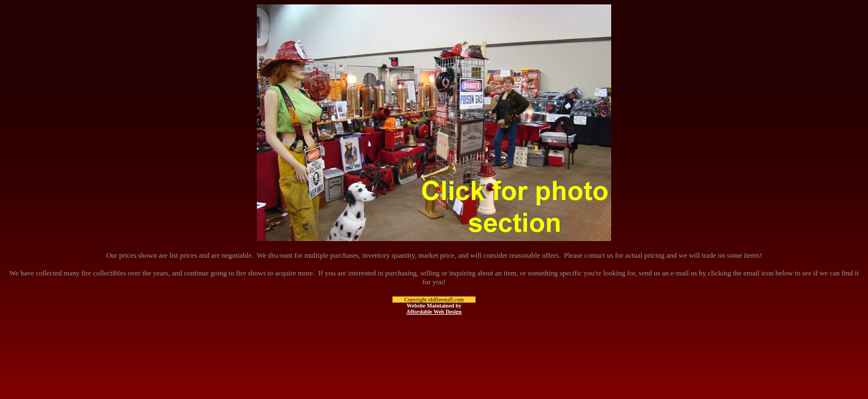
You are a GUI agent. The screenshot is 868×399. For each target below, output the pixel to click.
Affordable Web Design (434, 312)
